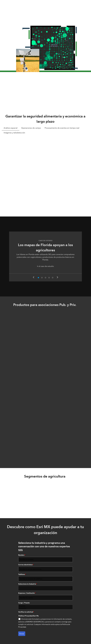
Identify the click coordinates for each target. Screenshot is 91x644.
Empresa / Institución (27, 593)
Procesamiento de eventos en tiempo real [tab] (62, 128)
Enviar (22, 634)
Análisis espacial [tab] (11, 128)
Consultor (45, 608)
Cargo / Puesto (24, 603)
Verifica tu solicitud (26, 612)
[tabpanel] (45, 172)
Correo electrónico (26, 565)
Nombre (22, 555)
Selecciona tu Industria (28, 584)
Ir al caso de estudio (45, 266)
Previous (34, 277)
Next (57, 277)
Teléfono (22, 574)
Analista (45, 606)
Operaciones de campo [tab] (31, 128)
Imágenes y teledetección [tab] (14, 133)
